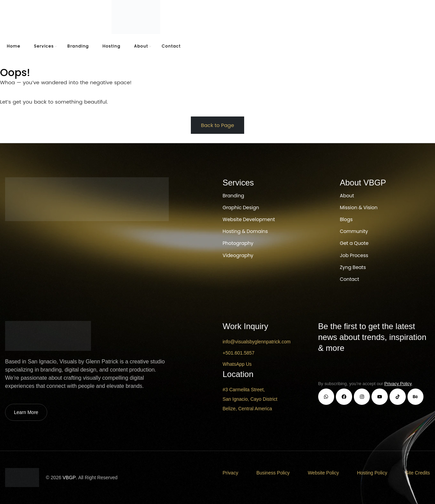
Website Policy (323, 473)
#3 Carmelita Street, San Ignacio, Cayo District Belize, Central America (250, 399)
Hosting (112, 46)
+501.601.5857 (239, 353)
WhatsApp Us (237, 364)
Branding (78, 46)
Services (44, 46)
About (141, 46)
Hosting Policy (372, 473)
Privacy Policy (398, 384)
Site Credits (418, 473)
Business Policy (273, 473)
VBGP (69, 478)
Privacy (231, 473)
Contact (171, 46)
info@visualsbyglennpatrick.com (257, 342)
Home (14, 46)
